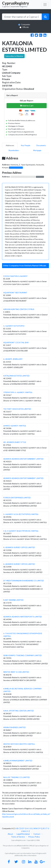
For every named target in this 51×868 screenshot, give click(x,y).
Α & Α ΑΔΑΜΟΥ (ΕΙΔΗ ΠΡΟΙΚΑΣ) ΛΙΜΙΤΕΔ (21, 531)
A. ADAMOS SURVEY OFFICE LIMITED (19, 547)
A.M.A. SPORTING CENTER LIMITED (19, 711)
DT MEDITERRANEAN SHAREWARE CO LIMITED (24, 581)
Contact (37, 834)
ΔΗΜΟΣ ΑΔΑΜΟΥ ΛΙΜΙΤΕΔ (15, 426)
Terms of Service (18, 837)
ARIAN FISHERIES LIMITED (14, 727)
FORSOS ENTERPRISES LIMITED (17, 498)
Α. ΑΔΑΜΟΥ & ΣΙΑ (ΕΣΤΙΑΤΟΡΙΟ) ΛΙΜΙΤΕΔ (21, 514)
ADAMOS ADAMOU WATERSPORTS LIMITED (23, 617)
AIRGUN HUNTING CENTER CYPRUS (19, 309)
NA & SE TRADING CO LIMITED (17, 777)
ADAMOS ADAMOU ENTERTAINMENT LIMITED (23, 459)
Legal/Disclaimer (23, 834)
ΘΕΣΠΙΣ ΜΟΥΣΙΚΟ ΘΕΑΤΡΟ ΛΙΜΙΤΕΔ (19, 744)
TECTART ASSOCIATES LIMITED (17, 409)
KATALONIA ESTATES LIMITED (16, 376)
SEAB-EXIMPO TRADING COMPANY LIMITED (23, 655)
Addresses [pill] (10, 145)
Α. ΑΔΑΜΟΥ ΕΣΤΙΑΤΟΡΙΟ (14, 326)
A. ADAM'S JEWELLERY (13, 359)
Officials (26, 27)
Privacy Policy (34, 837)
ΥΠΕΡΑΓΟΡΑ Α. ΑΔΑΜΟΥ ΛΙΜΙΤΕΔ (18, 392)
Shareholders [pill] (14, 150)
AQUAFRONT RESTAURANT (15, 293)
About (10, 834)
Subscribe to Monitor (14, 56)
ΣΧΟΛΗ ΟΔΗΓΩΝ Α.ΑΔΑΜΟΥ (15, 276)
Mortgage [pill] (37, 150)
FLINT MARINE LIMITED (13, 600)
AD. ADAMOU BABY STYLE (15, 442)
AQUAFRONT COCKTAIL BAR (16, 343)
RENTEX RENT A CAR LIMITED (16, 672)
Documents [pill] (41, 145)
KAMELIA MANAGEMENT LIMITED (18, 761)
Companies (26, 24)
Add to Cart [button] (27, 106)
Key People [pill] (26, 145)
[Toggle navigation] (45, 5)
